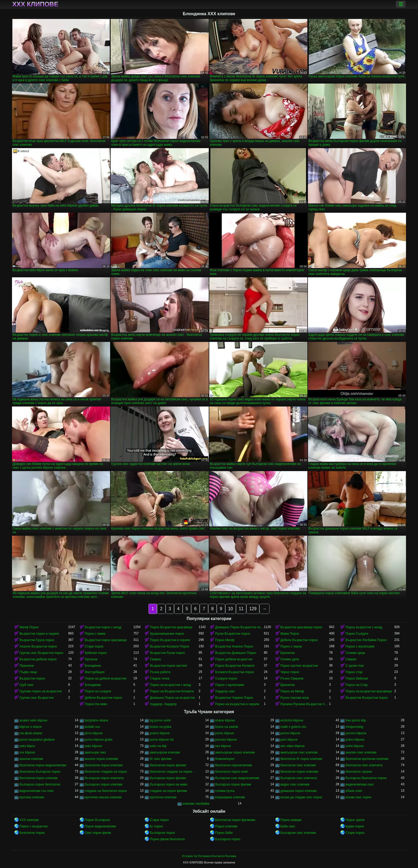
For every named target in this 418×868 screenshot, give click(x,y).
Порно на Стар (357, 685)
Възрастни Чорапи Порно (234, 698)
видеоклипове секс (360, 784)
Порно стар (354, 672)
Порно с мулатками (360, 646)
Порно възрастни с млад (364, 627)
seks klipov (27, 746)
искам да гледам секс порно (301, 797)
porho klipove (225, 733)
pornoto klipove (226, 740)
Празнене (27, 666)
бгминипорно (225, 759)
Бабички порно (96, 653)
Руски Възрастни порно (233, 634)
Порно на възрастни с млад (170, 685)
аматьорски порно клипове (235, 752)
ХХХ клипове (35, 4)
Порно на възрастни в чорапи (237, 704)
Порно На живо (96, 704)
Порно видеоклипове (100, 826)
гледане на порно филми (168, 791)
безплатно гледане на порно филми (174, 772)
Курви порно (355, 826)
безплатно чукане (359, 772)
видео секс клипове (295, 784)
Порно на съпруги (98, 691)
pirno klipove (94, 733)
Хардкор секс (225, 691)
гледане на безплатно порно (106, 791)
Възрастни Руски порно (167, 653)
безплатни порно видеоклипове (43, 765)
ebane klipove (225, 720)
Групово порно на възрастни (41, 691)
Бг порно (156, 826)
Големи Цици (355, 653)
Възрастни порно (32, 678)
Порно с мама (95, 634)
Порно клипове (226, 826)
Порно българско (97, 820)
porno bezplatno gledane (37, 740)
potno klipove (355, 740)
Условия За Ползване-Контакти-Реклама (209, 856)
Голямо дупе (290, 659)
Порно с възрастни (33, 826)
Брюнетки (288, 653)
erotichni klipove (292, 720)
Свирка (155, 659)
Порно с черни (291, 646)
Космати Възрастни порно (235, 672)
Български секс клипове (298, 833)
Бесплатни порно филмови (235, 820)
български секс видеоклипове (237, 778)
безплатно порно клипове (299, 772)
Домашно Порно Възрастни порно (240, 627)
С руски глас (355, 666)
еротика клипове (32, 797)
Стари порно (94, 646)
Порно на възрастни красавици (369, 691)
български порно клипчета (104, 778)
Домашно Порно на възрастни (172, 698)
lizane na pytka (160, 727)
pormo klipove (290, 733)
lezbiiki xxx (92, 727)
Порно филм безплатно (167, 839)
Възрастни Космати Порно (170, 646)
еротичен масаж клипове (103, 797)
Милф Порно (29, 627)
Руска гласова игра (295, 698)
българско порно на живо (169, 784)
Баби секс (288, 826)
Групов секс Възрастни (37, 698)
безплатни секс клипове (298, 765)
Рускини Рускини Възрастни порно (305, 704)
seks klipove (93, 746)
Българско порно (162, 833)
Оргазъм (91, 659)
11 (241, 609)
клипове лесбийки (196, 804)
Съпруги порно (226, 678)
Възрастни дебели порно (38, 659)
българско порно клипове (104, 784)
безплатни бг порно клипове (301, 759)
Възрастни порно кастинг (168, 666)
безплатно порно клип (232, 772)
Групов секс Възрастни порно (41, 653)
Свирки (351, 659)
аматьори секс (96, 752)
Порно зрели (355, 820)
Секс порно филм (98, 833)
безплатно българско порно (40, 772)
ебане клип (354, 791)
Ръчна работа (160, 672)
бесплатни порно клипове (39, 778)
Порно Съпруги (357, 634)
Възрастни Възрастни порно (367, 698)
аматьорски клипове (165, 752)
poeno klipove (160, 733)
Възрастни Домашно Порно (236, 653)
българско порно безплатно (40, 784)
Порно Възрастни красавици (171, 627)
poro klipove (289, 740)
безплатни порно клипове (104, 765)
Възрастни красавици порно (301, 627)
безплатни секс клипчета (364, 765)
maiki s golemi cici (293, 727)
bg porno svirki (160, 720)
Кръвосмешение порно (167, 634)
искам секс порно (358, 797)
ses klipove (223, 746)
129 (253, 609)
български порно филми (168, 778)
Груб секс (27, 685)
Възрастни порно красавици (106, 640)
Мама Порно (290, 634)
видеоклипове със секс (37, 791)
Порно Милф (225, 640)
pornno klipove (356, 733)
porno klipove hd (162, 740)
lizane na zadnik (227, 727)
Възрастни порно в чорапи (39, 634)
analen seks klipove (33, 720)
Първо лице (28, 672)
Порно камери (291, 820)
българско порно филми (233, 784)
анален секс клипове (361, 752)
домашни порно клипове (299, 791)
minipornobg (354, 727)
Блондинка (93, 666)
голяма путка (225, 791)
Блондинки (93, 685)
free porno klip (356, 720)
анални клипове (31, 759)
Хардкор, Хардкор (163, 704)
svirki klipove (355, 746)
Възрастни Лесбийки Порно (366, 640)
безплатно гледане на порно (106, 772)
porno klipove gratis (99, 740)
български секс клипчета (299, 778)
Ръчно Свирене (292, 678)
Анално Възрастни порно (38, 646)
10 (231, 609)
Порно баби (224, 833)
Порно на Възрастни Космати (172, 691)
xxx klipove (27, 752)
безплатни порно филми (168, 765)
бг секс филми (161, 759)
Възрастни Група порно (37, 640)
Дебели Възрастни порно (299, 640)
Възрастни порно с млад (103, 627)
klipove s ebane (31, 727)
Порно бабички (357, 678)
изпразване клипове (230, 797)
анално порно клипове (101, 759)
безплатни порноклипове (234, 765)
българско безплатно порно (366, 778)
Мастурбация (95, 672)
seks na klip (158, 746)
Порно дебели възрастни (234, 659)
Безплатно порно (32, 833)
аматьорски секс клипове (299, 752)
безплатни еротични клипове (367, 759)
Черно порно (290, 672)
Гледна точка (160, 678)
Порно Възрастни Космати (235, 666)
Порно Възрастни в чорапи (170, 640)
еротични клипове (163, 797)
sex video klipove (293, 746)
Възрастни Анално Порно (234, 646)
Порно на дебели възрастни (106, 678)
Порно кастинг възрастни (299, 666)
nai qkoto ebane (31, 733)
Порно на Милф (292, 691)
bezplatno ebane (97, 720)
